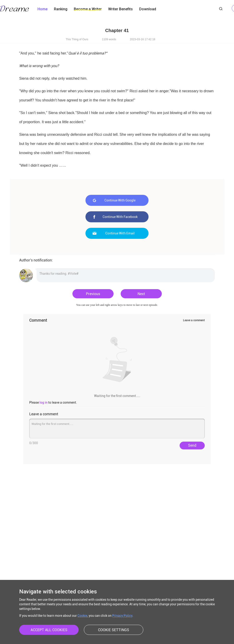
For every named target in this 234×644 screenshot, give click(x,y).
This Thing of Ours (77, 39)
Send (192, 445)
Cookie (82, 616)
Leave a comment (194, 320)
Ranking (61, 9)
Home (43, 9)
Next (141, 294)
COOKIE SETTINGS (114, 630)
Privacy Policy (122, 616)
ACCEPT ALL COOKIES (49, 630)
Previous (93, 294)
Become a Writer (88, 9)
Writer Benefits (120, 9)
